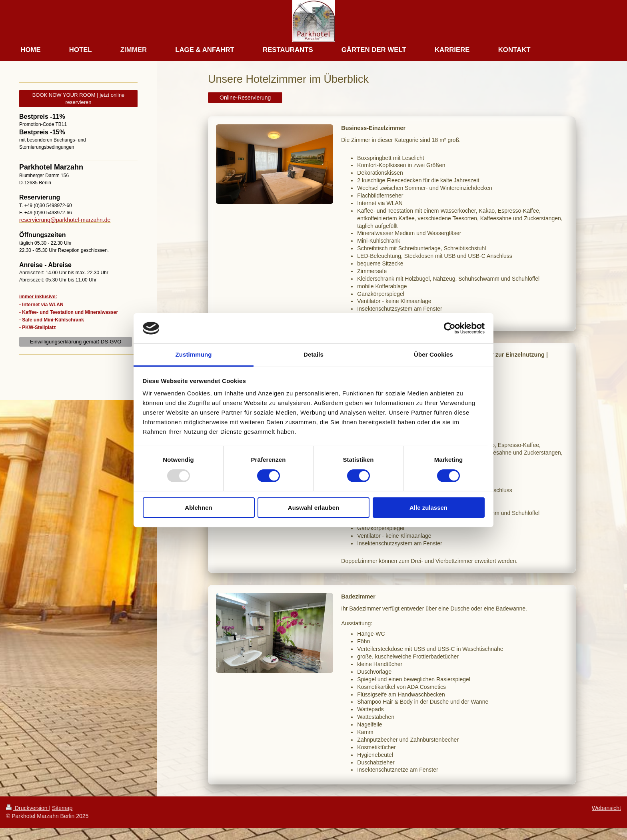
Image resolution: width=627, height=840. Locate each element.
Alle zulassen (428, 508)
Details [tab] (313, 354)
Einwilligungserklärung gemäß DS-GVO (76, 342)
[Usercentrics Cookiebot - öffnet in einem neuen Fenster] (450, 328)
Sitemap (62, 808)
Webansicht (606, 808)
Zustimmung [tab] (194, 354)
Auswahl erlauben (313, 508)
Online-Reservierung (245, 98)
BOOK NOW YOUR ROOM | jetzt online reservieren (79, 99)
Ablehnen (198, 508)
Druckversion (27, 808)
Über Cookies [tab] (433, 354)
